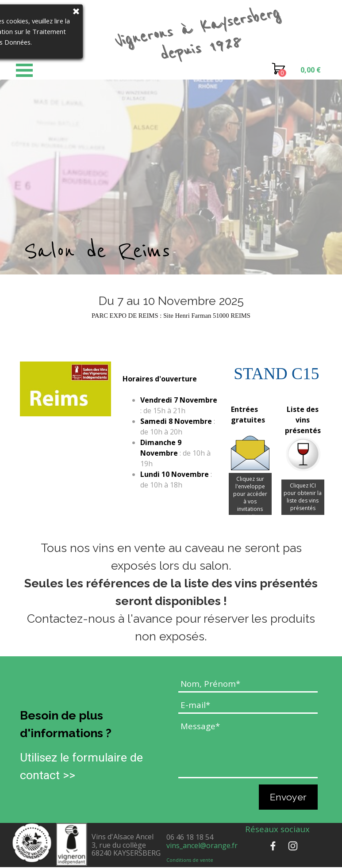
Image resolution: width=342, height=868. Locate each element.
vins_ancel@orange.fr (202, 845)
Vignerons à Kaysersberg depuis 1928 (201, 33)
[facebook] (273, 846)
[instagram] (293, 846)
